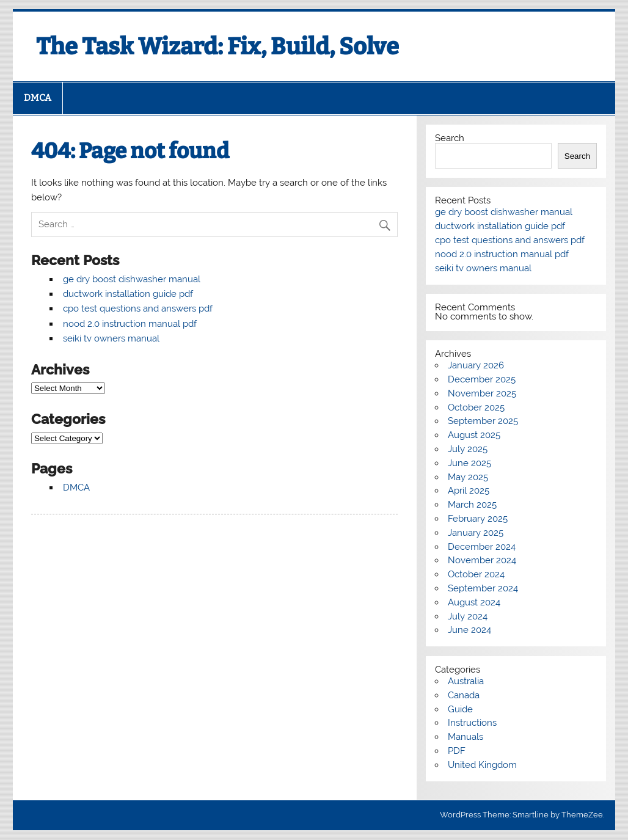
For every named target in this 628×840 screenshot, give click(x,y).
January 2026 (476, 365)
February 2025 (478, 519)
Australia (466, 681)
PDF (457, 751)
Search (450, 138)
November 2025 (482, 393)
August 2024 (474, 602)
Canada (464, 695)
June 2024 (469, 630)
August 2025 (474, 435)
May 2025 (468, 477)
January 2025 (476, 533)
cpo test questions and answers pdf (138, 309)
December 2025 (482, 379)
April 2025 (469, 491)
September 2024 (483, 588)
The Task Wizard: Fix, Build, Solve (217, 46)
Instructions (472, 723)
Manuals (466, 737)
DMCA (38, 98)
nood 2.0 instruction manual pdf (130, 324)
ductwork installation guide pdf (128, 294)
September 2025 (483, 421)
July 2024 (468, 616)
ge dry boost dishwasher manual (132, 279)
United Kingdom (482, 765)
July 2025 (468, 449)
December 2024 (482, 547)
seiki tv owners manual (111, 338)
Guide (460, 709)
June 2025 (469, 463)
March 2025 (472, 505)
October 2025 (476, 407)
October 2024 (476, 574)
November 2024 (482, 560)
